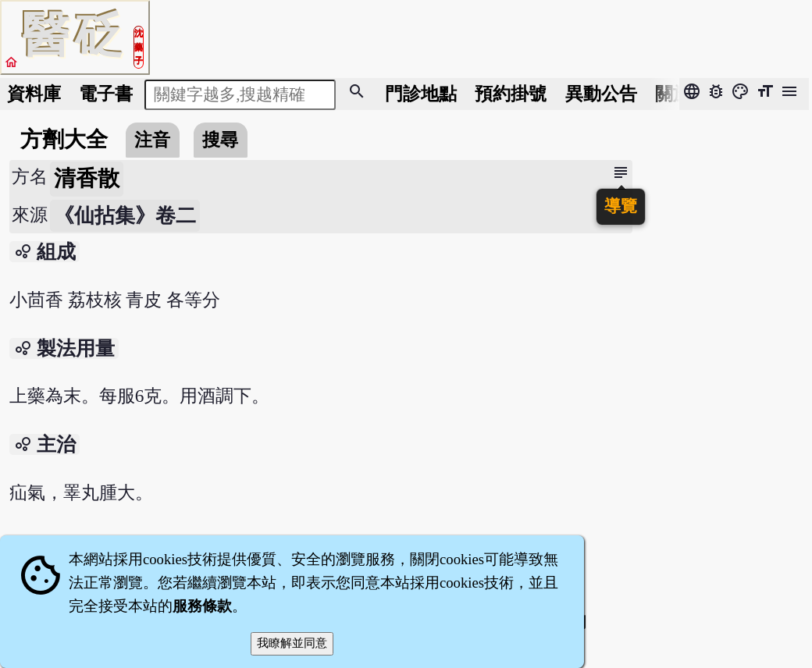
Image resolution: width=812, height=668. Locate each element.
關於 (673, 94)
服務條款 (202, 606)
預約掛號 (511, 94)
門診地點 (421, 94)
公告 (601, 94)
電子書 (106, 94)
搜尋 (220, 140)
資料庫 (34, 94)
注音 (152, 140)
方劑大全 (64, 139)
